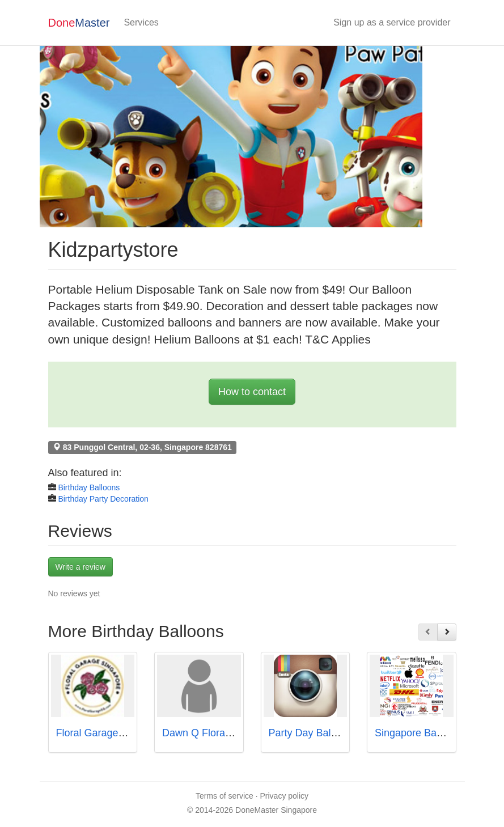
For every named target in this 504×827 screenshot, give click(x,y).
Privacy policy (285, 796)
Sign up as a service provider (392, 22)
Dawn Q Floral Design (212, 733)
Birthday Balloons (89, 487)
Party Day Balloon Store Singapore (348, 733)
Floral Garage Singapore (112, 733)
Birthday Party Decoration (103, 499)
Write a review (81, 567)
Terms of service (225, 796)
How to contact (252, 392)
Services (141, 22)
